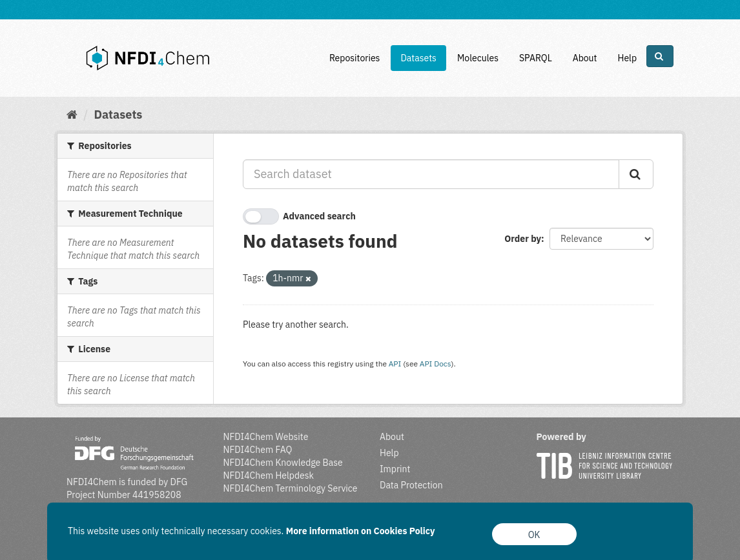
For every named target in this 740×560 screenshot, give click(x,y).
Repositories (355, 58)
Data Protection (411, 485)
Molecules (478, 58)
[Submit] (636, 174)
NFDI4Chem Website (266, 437)
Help (627, 58)
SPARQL (536, 58)
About (585, 58)
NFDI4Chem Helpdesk (269, 475)
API (395, 364)
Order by (523, 239)
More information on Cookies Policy (361, 531)
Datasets (418, 58)
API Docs (436, 364)
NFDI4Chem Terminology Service (291, 488)
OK (534, 535)
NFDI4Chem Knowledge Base (283, 463)
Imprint (395, 469)
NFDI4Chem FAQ (258, 450)
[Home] (72, 115)
